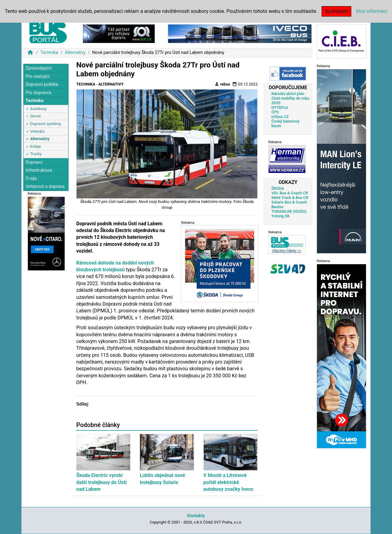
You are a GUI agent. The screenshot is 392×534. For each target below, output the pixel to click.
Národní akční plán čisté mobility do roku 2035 (290, 98)
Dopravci (34, 162)
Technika (49, 53)
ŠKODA (278, 188)
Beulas (277, 207)
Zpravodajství (39, 68)
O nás (31, 179)
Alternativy (75, 53)
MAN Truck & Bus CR (290, 198)
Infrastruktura (39, 170)
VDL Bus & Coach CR (290, 193)
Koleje (35, 146)
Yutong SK (281, 216)
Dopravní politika (42, 84)
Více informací (371, 11)
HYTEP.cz (280, 107)
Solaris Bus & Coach (289, 202)
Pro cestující (38, 76)
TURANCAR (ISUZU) (289, 211)
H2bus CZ (280, 117)
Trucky (36, 154)
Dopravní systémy (45, 124)
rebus (222, 84)
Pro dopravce (38, 93)
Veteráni (37, 131)
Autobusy (38, 109)
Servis (35, 116)
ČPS (275, 112)
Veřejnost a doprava (45, 187)
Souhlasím (336, 11)
